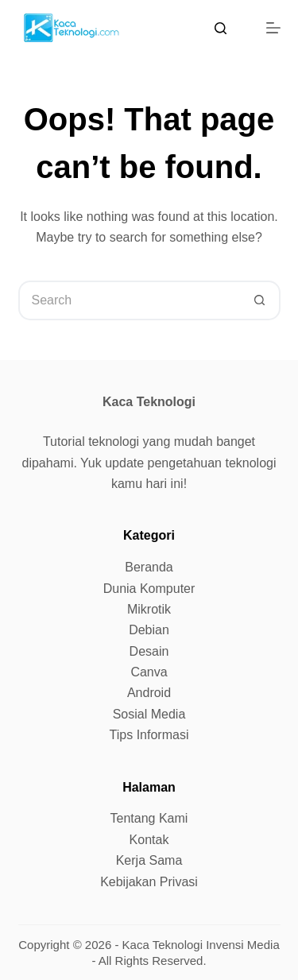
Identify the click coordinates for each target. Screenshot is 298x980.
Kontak (149, 840)
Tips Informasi (149, 735)
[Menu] (273, 28)
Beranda (149, 567)
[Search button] (261, 300)
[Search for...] (130, 300)
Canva (149, 672)
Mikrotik (149, 609)
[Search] (221, 28)
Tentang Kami (149, 818)
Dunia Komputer (149, 589)
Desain (149, 651)
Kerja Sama (149, 860)
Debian (149, 630)
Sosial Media (149, 714)
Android (149, 693)
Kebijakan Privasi (149, 882)
